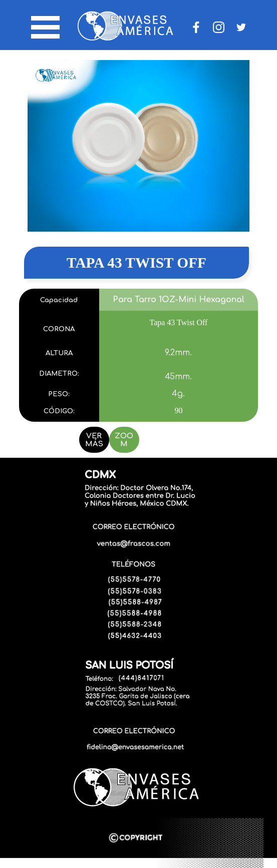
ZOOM (124, 440)
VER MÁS (94, 440)
